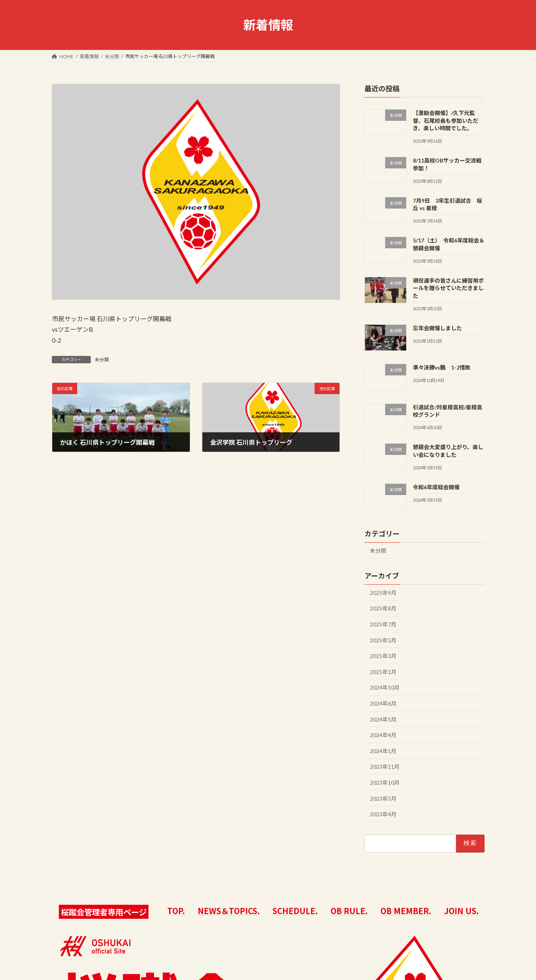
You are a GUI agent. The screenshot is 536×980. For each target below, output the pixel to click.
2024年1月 (383, 751)
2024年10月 (385, 687)
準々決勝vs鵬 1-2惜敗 (441, 367)
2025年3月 (383, 656)
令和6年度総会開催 (436, 487)
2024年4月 (383, 735)
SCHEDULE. (295, 911)
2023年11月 (385, 767)
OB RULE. (349, 911)
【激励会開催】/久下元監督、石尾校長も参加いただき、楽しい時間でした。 (445, 120)
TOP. (176, 911)
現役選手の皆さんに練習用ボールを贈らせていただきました (448, 288)
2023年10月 (385, 783)
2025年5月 (383, 640)
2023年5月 (383, 799)
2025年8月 (383, 608)
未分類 (102, 360)
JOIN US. (461, 911)
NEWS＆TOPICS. (229, 911)
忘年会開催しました (437, 328)
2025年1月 (383, 672)
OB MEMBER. (406, 911)
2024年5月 (383, 719)
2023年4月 (383, 814)
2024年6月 (383, 703)
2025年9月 (383, 593)
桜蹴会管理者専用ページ (104, 912)
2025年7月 (383, 624)
